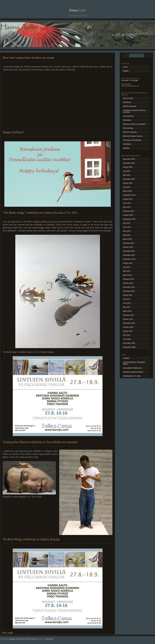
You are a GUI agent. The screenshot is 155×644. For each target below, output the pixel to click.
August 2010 (128, 331)
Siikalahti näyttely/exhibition (133, 372)
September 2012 (129, 259)
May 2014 (127, 207)
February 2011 (128, 315)
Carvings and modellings (132, 140)
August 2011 (128, 295)
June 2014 (127, 203)
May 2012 (127, 271)
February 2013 (128, 243)
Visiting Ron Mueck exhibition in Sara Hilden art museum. (40, 442)
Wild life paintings (130, 106)
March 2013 (127, 239)
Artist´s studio (128, 98)
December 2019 (129, 159)
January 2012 (128, 283)
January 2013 (128, 247)
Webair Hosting (31, 639)
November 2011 (129, 291)
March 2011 (127, 311)
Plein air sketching (130, 132)
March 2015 (127, 191)
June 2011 (127, 303)
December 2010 (129, 323)
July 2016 (127, 171)
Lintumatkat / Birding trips (132, 368)
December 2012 (129, 251)
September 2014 (129, 195)
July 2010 (127, 335)
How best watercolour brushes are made (28, 58)
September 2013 (129, 219)
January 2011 (128, 319)
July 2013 (127, 223)
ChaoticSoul (49, 639)
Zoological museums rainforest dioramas (134, 111)
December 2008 (129, 343)
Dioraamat (127, 102)
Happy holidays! (13, 132)
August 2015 (128, 183)
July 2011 (127, 299)
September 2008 (129, 347)
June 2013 (127, 227)
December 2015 (129, 179)
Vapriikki (126, 148)
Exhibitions (127, 144)
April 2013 (127, 235)
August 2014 (128, 199)
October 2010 (128, 327)
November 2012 (129, 255)
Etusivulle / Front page (130, 80)
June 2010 (127, 339)
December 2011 (129, 287)
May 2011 (127, 307)
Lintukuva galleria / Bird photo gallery (134, 363)
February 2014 (128, 211)
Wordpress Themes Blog (17, 639)
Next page (7, 633)
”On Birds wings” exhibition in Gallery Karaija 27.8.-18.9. (40, 213)
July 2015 (127, 187)
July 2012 (127, 267)
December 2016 (129, 163)
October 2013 (128, 215)
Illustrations (127, 120)
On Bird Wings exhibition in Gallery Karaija (31, 539)
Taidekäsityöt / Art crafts (132, 376)
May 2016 (127, 175)
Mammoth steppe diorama (133, 136)
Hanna (78, 10)
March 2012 (127, 275)
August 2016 (128, 167)
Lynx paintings (128, 116)
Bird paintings (128, 128)
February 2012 (128, 279)
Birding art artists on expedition (134, 124)
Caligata (126, 358)
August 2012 (128, 263)
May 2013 (127, 231)
